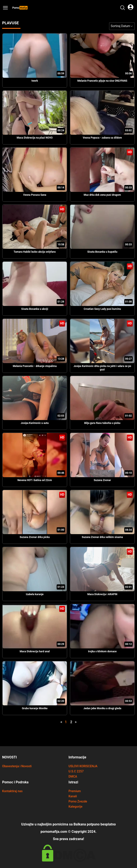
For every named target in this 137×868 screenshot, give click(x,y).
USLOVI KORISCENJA (83, 766)
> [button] (76, 722)
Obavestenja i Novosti (17, 766)
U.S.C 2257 (76, 771)
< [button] (61, 722)
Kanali (73, 796)
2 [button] (71, 722)
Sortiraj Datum (122, 26)
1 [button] (66, 722)
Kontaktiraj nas (12, 791)
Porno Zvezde (78, 802)
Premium (75, 791)
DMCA (73, 777)
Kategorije (75, 807)
